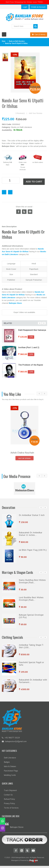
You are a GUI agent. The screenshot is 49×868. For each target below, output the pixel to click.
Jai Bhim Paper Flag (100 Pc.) (33, 550)
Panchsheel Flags (11, 771)
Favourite (4, 192)
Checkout (10, 192)
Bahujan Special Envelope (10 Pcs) (31, 616)
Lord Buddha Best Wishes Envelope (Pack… (31, 599)
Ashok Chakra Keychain (22, 453)
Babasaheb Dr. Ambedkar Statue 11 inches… (31, 534)
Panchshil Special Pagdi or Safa (31, 664)
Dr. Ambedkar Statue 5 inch (32, 515)
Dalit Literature (10, 758)
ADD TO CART (34, 182)
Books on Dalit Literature (17, 41)
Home (4, 41)
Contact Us (8, 795)
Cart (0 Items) (38, 35)
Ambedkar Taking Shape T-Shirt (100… (31, 646)
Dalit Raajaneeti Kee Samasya (32, 330)
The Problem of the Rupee (31, 365)
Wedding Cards (10, 775)
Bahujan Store (17, 827)
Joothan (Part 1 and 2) (29, 347)
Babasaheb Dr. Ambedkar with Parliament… (33, 681)
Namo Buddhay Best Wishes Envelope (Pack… (32, 581)
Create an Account (38, 7)
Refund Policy (9, 799)
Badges (7, 762)
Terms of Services (11, 808)
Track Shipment (10, 790)
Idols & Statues (10, 766)
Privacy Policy (9, 803)
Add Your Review (35, 113)
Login (25, 7)
